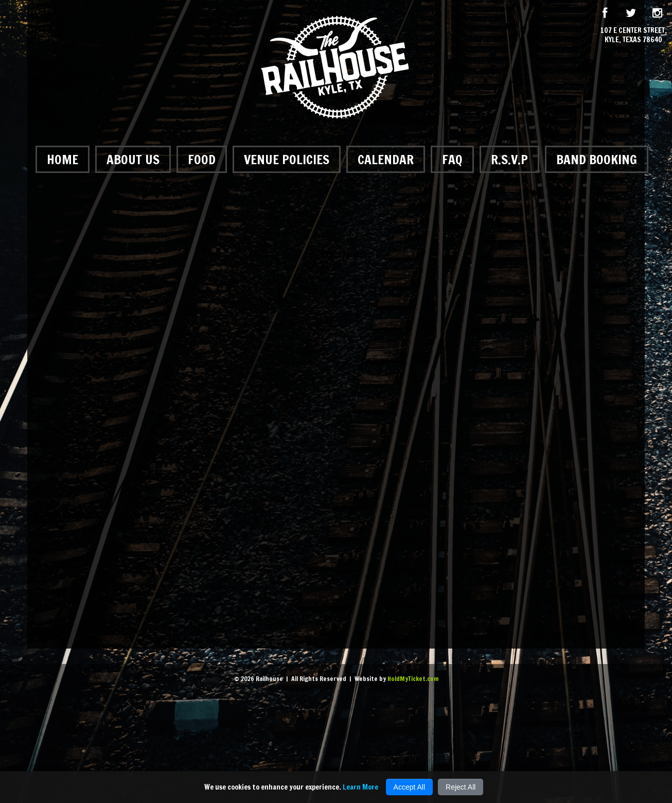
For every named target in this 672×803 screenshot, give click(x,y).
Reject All (461, 787)
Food (202, 159)
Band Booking (597, 159)
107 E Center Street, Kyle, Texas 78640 (634, 35)
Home (63, 159)
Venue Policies (287, 159)
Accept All (409, 787)
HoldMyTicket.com (413, 679)
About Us (133, 159)
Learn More (360, 787)
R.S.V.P (509, 159)
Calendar (386, 159)
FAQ (452, 159)
